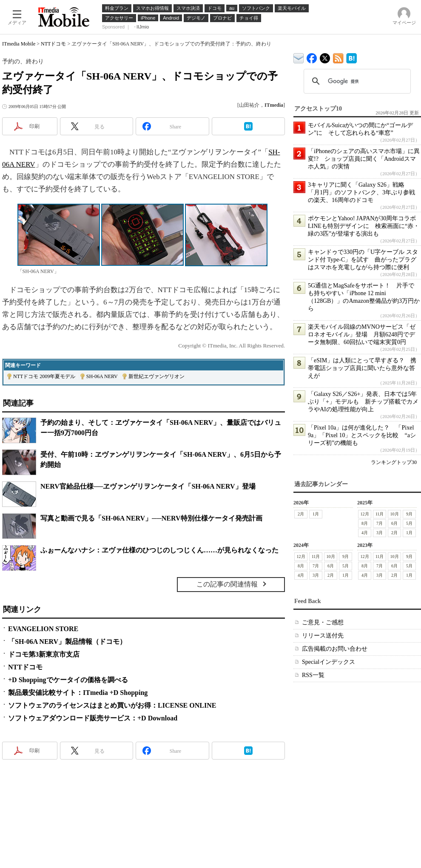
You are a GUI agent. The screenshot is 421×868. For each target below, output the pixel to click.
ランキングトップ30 (394, 462)
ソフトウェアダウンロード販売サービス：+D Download (93, 718)
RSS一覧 (313, 675)
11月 (380, 514)
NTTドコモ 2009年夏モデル (44, 376)
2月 (301, 514)
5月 (409, 523)
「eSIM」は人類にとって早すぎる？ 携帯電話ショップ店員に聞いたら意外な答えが (362, 368)
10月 (395, 514)
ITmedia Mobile (19, 44)
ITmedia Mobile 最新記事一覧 (338, 57)
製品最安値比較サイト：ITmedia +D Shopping (78, 693)
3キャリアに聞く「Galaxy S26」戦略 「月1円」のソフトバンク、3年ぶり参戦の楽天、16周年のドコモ (361, 192)
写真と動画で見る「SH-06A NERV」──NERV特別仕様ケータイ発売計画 (151, 518)
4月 (365, 533)
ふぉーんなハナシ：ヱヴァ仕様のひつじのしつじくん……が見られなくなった (159, 550)
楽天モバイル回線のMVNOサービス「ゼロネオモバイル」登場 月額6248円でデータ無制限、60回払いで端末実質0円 (362, 334)
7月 (380, 523)
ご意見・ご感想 (323, 622)
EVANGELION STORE (43, 629)
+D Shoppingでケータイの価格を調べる (68, 680)
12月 (365, 514)
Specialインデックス (329, 662)
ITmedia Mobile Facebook (312, 56)
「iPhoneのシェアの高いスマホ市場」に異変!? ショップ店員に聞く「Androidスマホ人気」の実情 (364, 159)
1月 (316, 514)
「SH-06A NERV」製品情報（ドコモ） (67, 642)
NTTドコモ (53, 44)
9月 (409, 514)
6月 (394, 523)
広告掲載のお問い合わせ (335, 649)
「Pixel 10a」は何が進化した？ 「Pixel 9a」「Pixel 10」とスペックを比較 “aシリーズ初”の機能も (362, 435)
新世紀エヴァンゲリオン (156, 376)
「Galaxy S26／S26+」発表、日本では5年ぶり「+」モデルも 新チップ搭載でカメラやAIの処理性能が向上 (363, 402)
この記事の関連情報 (227, 584)
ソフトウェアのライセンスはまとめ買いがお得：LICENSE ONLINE (112, 705)
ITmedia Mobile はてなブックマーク (351, 57)
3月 (380, 533)
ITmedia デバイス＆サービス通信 (299, 57)
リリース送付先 (323, 636)
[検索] (356, 81)
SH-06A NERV (102, 376)
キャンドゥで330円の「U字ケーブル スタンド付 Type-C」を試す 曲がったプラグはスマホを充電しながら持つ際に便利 (363, 260)
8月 (365, 523)
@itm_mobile (325, 56)
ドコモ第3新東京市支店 (44, 654)
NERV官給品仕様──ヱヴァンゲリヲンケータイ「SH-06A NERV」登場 (148, 486)
